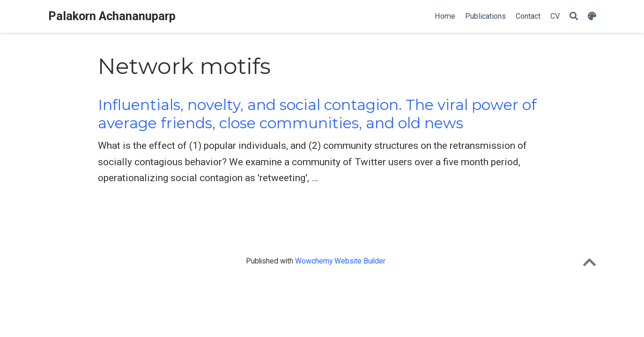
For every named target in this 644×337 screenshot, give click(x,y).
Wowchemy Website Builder (340, 261)
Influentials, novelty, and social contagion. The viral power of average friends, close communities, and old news (317, 114)
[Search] (574, 17)
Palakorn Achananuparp (112, 16)
